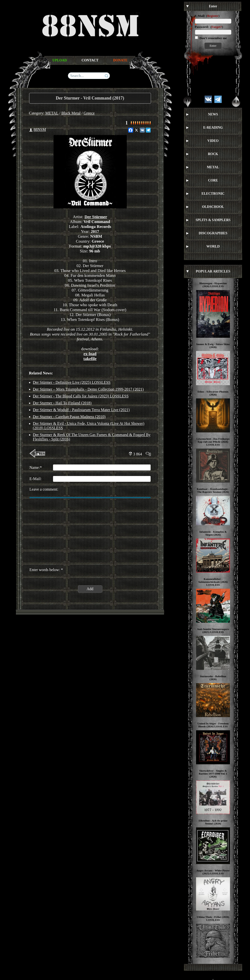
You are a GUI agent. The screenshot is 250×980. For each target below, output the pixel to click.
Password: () (209, 27)
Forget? (217, 27)
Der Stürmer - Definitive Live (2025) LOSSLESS (72, 382)
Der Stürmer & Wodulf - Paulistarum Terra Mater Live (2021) (81, 410)
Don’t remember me (213, 38)
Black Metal (71, 113)
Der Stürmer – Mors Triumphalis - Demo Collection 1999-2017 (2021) (88, 389)
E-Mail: (200, 16)
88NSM (40, 130)
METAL (52, 113)
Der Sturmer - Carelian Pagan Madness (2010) (69, 417)
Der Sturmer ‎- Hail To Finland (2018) (62, 403)
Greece (89, 113)
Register (213, 16)
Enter (213, 46)
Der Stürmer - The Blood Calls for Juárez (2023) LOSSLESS (81, 396)
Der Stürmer (96, 217)
